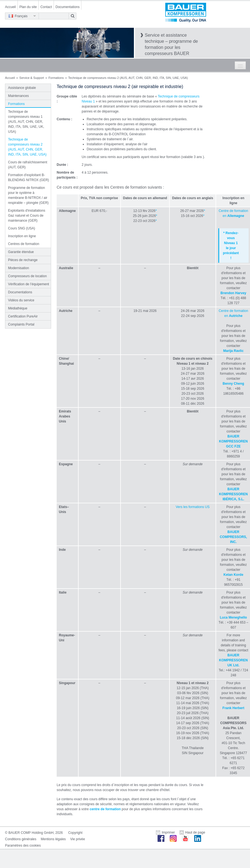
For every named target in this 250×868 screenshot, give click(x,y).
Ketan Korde (233, 575)
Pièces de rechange (23, 260)
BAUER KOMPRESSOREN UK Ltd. (233, 660)
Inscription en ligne (22, 236)
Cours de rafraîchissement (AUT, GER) (28, 165)
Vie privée (78, 839)
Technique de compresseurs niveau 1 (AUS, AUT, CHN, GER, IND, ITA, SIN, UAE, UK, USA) (26, 122)
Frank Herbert (233, 708)
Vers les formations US (192, 507)
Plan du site (28, 7)
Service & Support (32, 78)
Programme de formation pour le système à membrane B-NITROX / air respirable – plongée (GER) (28, 195)
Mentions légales (53, 839)
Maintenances (18, 96)
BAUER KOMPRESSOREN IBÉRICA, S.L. (233, 494)
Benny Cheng (233, 384)
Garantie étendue (21, 252)
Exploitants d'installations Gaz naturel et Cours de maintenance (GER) (27, 216)
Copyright (75, 833)
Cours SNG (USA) (22, 228)
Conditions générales (21, 839)
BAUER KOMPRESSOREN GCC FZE (233, 441)
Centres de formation (24, 244)
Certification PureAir (23, 316)
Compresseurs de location (27, 276)
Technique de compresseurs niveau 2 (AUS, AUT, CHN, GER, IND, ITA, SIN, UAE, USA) (27, 147)
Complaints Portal (21, 324)
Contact (46, 7)
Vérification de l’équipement (28, 284)
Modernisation (18, 268)
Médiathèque (18, 308)
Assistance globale (22, 88)
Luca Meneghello (233, 617)
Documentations (68, 7)
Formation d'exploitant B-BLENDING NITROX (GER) (28, 177)
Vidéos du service (21, 300)
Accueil (10, 7)
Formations (56, 78)
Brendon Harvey (233, 293)
